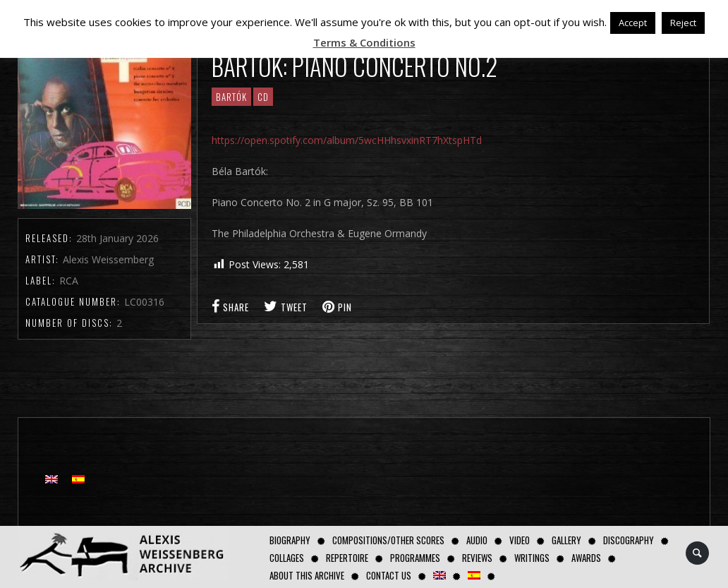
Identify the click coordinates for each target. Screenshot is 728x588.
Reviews (477, 558)
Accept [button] (633, 23)
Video (520, 540)
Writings (532, 558)
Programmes (415, 558)
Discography (629, 540)
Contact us (389, 575)
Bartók (231, 97)
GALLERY (566, 540)
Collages (287, 558)
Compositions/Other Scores (388, 540)
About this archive (307, 575)
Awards (586, 558)
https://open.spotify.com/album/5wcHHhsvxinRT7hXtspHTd (347, 140)
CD (263, 97)
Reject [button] (683, 23)
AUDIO (477, 540)
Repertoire (347, 558)
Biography (290, 540)
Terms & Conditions (364, 42)
